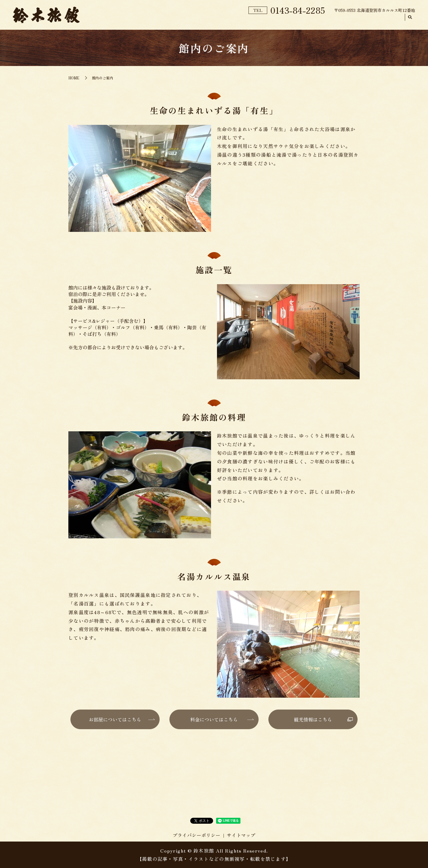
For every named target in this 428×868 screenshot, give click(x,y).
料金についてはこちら (214, 719)
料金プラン (314, 21)
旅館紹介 (219, 21)
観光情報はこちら (313, 719)
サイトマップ (241, 835)
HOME (192, 21)
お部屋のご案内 (353, 21)
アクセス (390, 21)
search (410, 21)
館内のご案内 (253, 21)
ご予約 (285, 21)
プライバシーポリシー (196, 835)
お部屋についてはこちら (115, 719)
